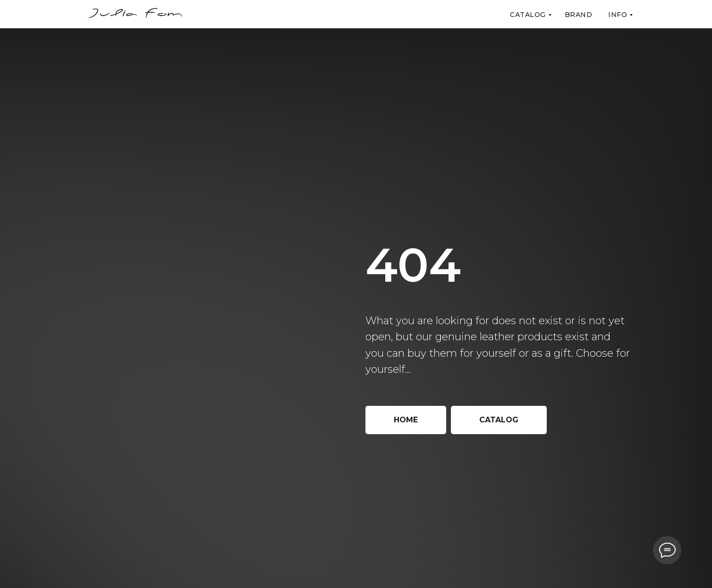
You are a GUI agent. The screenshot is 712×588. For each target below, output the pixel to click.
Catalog (528, 15)
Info (618, 15)
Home (406, 420)
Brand (579, 15)
